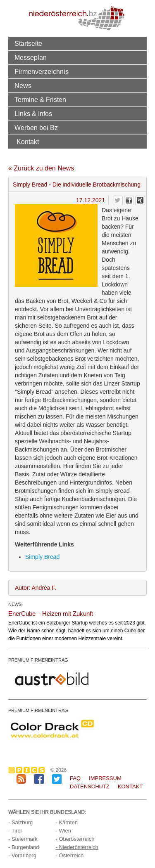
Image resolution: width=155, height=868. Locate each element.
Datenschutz (90, 786)
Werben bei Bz (36, 128)
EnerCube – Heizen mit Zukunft (51, 614)
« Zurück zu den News (41, 168)
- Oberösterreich (75, 839)
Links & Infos (33, 114)
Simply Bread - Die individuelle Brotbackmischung (77, 184)
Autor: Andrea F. (36, 588)
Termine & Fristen (40, 99)
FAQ (75, 778)
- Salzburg (20, 822)
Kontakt (28, 142)
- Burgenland (24, 847)
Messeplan (31, 57)
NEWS (15, 604)
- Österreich (69, 855)
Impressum (105, 778)
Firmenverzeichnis (42, 71)
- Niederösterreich (77, 847)
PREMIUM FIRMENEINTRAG (38, 660)
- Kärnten (66, 822)
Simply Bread (42, 557)
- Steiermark (23, 839)
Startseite (28, 43)
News (23, 85)
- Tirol (15, 831)
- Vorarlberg (22, 855)
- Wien (63, 831)
